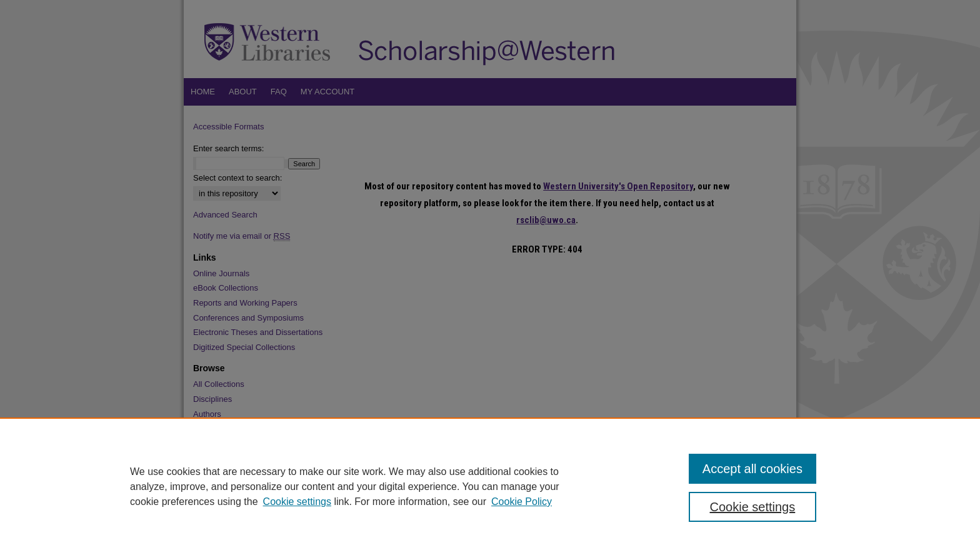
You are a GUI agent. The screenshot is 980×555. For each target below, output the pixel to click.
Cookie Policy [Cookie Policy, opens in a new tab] (522, 502)
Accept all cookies (752, 469)
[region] (490, 486)
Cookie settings (297, 502)
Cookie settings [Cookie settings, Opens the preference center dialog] (753, 507)
